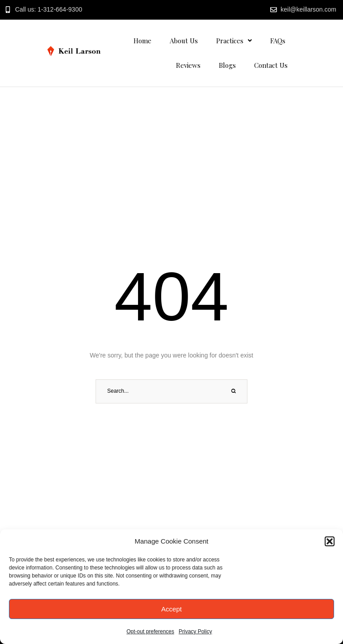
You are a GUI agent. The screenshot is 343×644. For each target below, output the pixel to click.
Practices (234, 41)
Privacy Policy (195, 632)
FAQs (278, 41)
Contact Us (271, 65)
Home (142, 41)
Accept (171, 609)
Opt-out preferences (150, 632)
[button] (330, 541)
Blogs (227, 65)
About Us (184, 41)
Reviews (188, 65)
